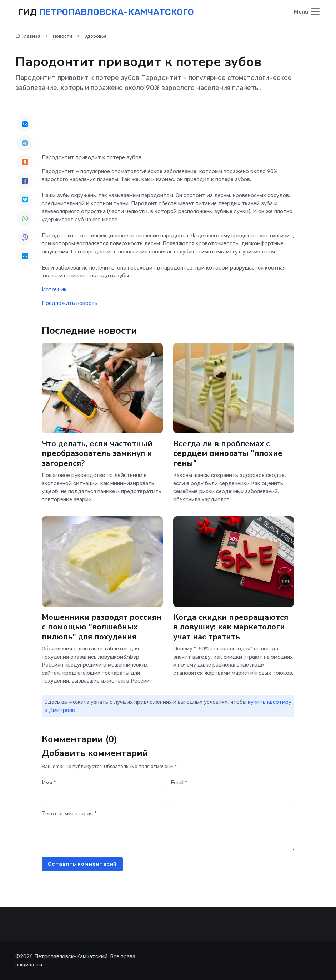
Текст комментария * (69, 814)
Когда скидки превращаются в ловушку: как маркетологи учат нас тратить (231, 627)
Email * (179, 783)
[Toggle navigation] (307, 12)
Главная (28, 36)
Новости (62, 36)
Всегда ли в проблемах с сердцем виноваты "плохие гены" (228, 454)
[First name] (104, 797)
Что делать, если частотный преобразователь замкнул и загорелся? (97, 454)
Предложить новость (70, 303)
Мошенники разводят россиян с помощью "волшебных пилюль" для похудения (102, 627)
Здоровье (96, 36)
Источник (54, 290)
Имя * (49, 783)
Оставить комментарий (82, 864)
